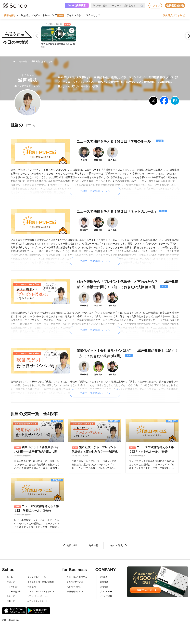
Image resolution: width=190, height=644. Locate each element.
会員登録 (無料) (175, 5)
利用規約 (32, 587)
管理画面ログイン (75, 592)
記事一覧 (11, 601)
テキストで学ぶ (75, 15)
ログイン (155, 5)
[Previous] (37, 36)
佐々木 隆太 (119, 545)
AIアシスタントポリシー (39, 601)
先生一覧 (94, 545)
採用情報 (104, 587)
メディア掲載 (106, 596)
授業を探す (11, 15)
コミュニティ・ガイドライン (41, 592)
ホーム (10, 577)
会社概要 (104, 582)
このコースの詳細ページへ (95, 191)
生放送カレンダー (30, 15)
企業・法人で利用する (77, 577)
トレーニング (53, 16)
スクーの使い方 (14, 592)
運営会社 (104, 577)
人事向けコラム (74, 587)
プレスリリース (107, 592)
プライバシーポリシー (38, 596)
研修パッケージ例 (75, 582)
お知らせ (11, 582)
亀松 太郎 (70, 545)
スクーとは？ (93, 15)
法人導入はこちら (174, 15)
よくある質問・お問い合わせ (41, 582)
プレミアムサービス (37, 577)
